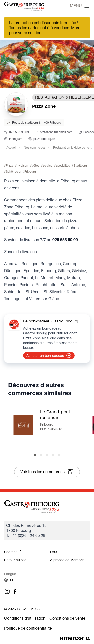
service (48, 165)
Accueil (11, 148)
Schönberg (13, 171)
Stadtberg (80, 165)
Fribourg (30, 171)
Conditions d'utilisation (25, 618)
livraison (22, 165)
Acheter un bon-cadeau (49, 356)
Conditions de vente (67, 618)
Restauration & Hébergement (72, 148)
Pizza (9, 165)
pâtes (35, 165)
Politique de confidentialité (28, 628)
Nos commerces (35, 148)
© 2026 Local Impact (23, 609)
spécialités (63, 165)
